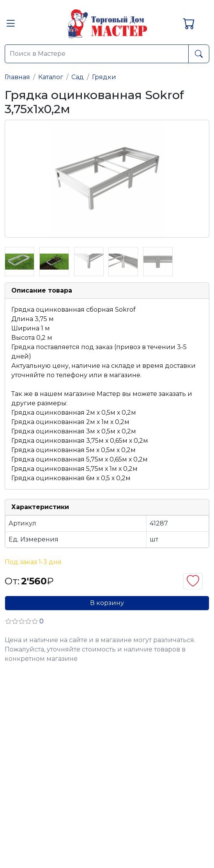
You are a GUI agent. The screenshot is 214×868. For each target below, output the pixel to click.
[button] (11, 26)
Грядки (104, 77)
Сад (78, 77)
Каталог (51, 77)
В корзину (107, 603)
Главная (17, 77)
